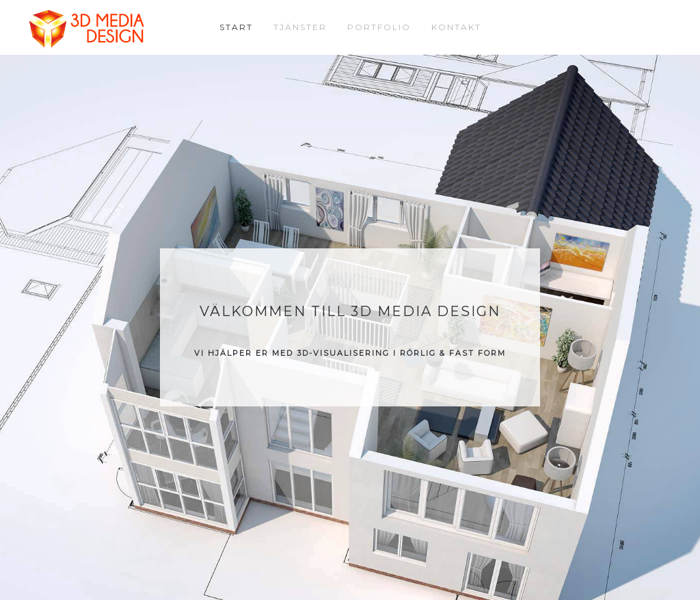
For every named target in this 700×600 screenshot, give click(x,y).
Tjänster (300, 27)
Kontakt (456, 27)
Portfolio (379, 27)
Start (236, 27)
